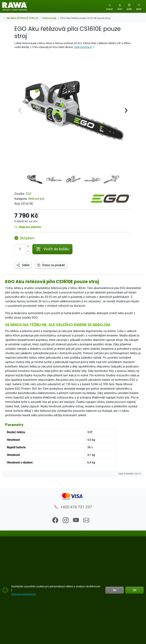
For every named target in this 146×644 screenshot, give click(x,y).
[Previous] (20, 110)
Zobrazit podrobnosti (23, 594)
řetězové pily (36, 199)
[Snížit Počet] (28, 252)
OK (135, 590)
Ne (115, 590)
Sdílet (23, 265)
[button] (120, 6)
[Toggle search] (110, 6)
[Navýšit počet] (28, 247)
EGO (29, 194)
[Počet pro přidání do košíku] (20, 249)
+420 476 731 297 (73, 507)
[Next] (126, 110)
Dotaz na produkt (51, 265)
